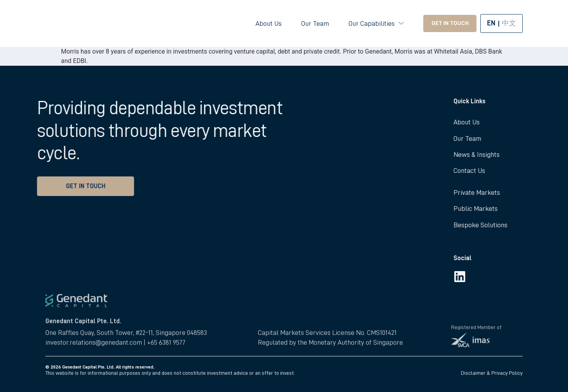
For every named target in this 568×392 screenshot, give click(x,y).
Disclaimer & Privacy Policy (492, 373)
